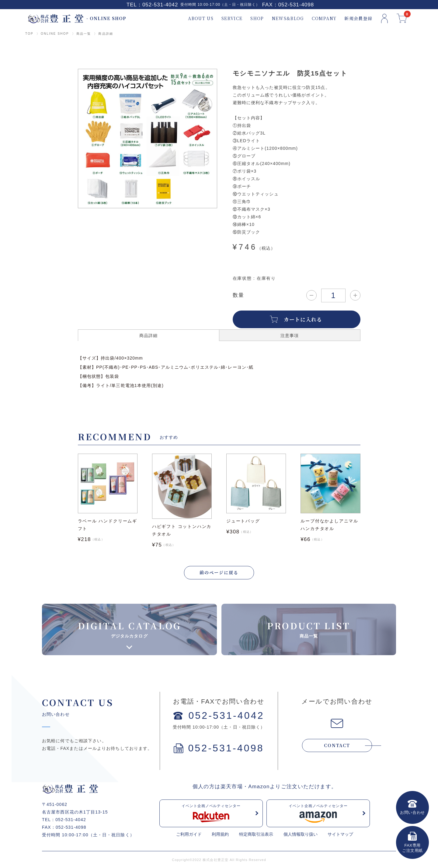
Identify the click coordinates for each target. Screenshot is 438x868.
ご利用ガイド (189, 834)
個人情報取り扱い (301, 834)
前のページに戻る (219, 572)
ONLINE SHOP (55, 34)
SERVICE (232, 18)
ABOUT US (201, 18)
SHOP (257, 18)
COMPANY (324, 18)
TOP (29, 34)
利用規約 (220, 834)
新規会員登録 (358, 18)
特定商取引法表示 (256, 834)
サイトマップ (340, 834)
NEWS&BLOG (288, 18)
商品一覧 (84, 34)
